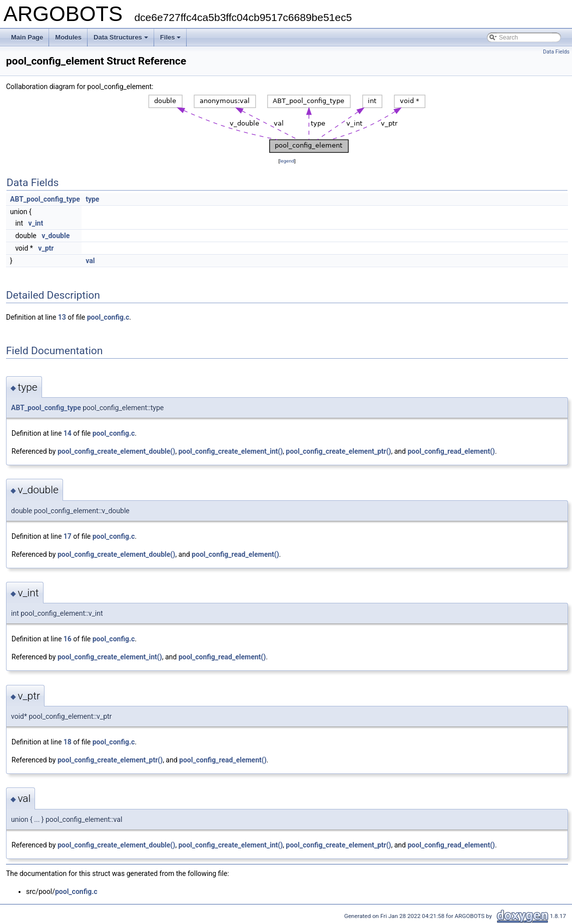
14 (68, 433)
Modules (68, 37)
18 (68, 742)
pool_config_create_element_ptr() (338, 451)
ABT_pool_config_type (45, 199)
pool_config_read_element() (451, 451)
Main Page (27, 37)
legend (287, 161)
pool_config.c (108, 317)
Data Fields (556, 52)
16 (68, 639)
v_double (56, 236)
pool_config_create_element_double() (116, 451)
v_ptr (46, 248)
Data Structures (121, 37)
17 (68, 536)
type (92, 199)
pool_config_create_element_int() (230, 451)
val (90, 261)
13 (62, 317)
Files (171, 37)
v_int (36, 223)
